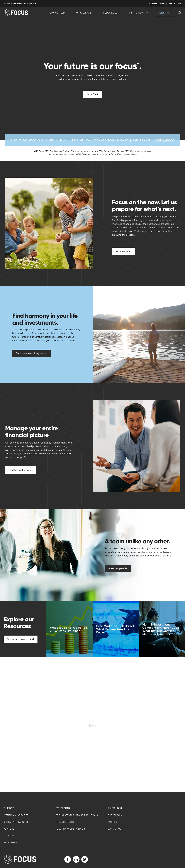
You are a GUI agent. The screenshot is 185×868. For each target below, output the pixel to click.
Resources (112, 14)
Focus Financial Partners (70, 829)
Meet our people (118, 568)
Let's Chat (165, 13)
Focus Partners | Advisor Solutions (77, 815)
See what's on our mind (21, 639)
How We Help (58, 14)
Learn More (164, 140)
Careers (112, 822)
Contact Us (114, 829)
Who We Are (85, 14)
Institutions (138, 14)
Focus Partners (65, 822)
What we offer (124, 251)
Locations (10, 836)
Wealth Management (16, 815)
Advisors (9, 829)
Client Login (115, 815)
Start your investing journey (31, 353)
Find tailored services (21, 470)
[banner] (21, 13)
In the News (10, 843)
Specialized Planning (16, 822)
